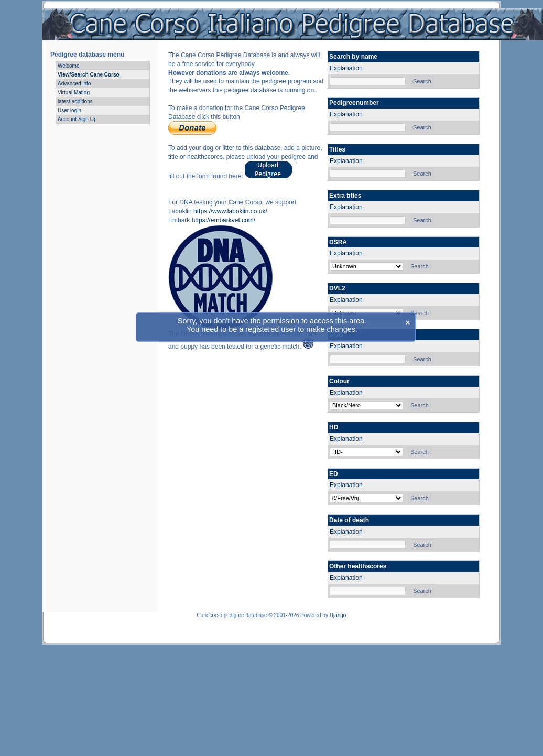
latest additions (75, 101)
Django (338, 615)
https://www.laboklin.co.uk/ (230, 211)
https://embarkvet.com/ (224, 220)
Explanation (346, 68)
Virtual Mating (74, 93)
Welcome (69, 66)
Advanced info (74, 84)
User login (69, 110)
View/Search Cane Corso (89, 75)
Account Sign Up (77, 119)
